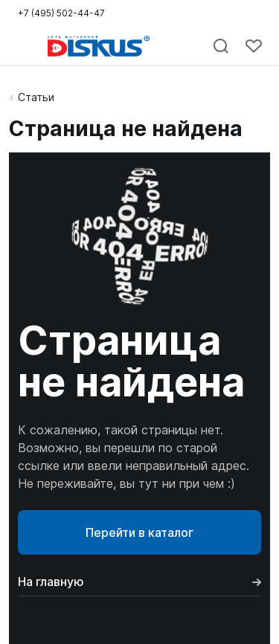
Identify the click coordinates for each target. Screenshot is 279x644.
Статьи (36, 97)
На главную (139, 582)
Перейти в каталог (139, 532)
